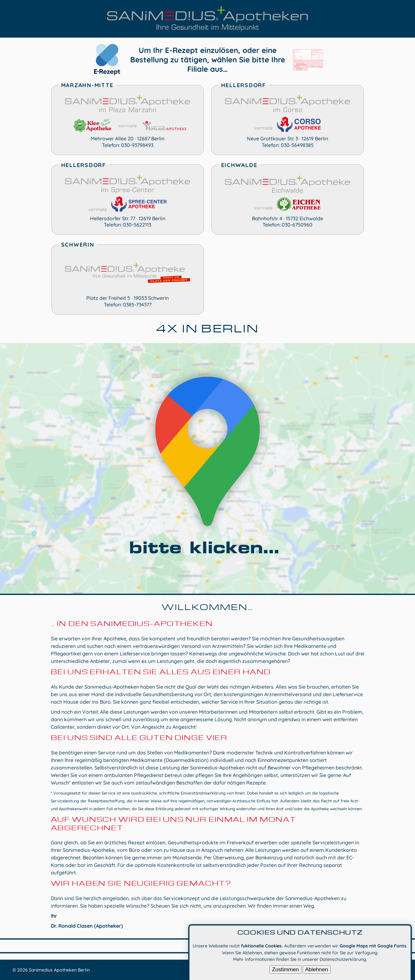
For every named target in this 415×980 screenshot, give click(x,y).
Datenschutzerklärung (343, 961)
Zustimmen (285, 971)
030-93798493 (137, 145)
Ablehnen (317, 971)
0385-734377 (137, 305)
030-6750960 (297, 225)
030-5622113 (137, 225)
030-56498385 (297, 145)
